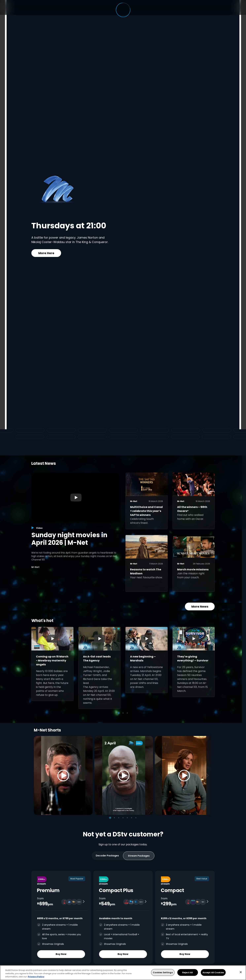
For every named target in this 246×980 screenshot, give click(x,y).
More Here (46, 253)
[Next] (209, 775)
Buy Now (61, 954)
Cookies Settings (163, 972)
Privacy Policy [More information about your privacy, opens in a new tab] (36, 977)
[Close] (241, 972)
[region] (123, 973)
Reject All (188, 972)
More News (200, 606)
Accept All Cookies (213, 972)
